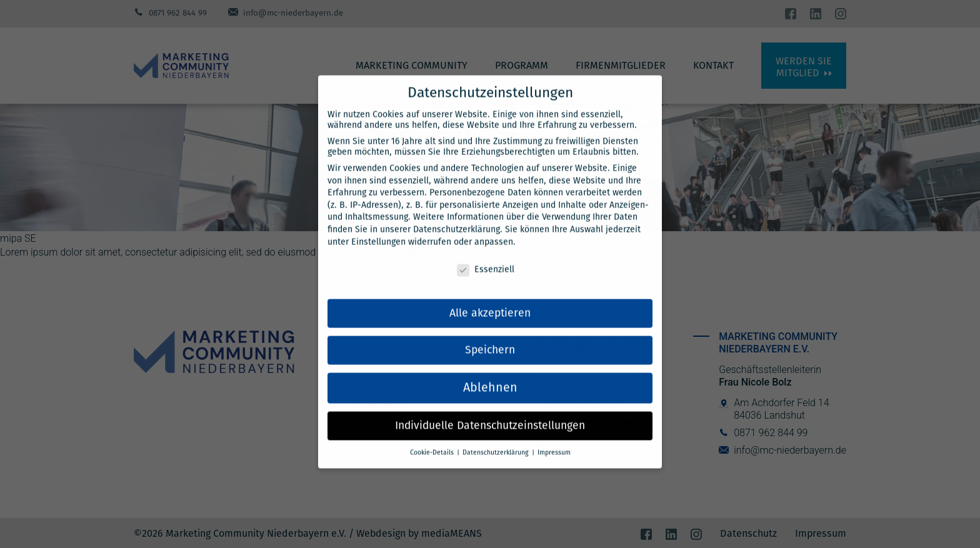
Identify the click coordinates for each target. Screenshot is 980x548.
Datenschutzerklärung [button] (497, 439)
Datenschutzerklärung (457, 216)
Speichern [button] (490, 336)
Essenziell (486, 257)
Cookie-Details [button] (433, 439)
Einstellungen (378, 228)
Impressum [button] (554, 439)
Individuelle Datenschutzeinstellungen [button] (490, 412)
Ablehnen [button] (490, 375)
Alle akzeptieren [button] (490, 300)
